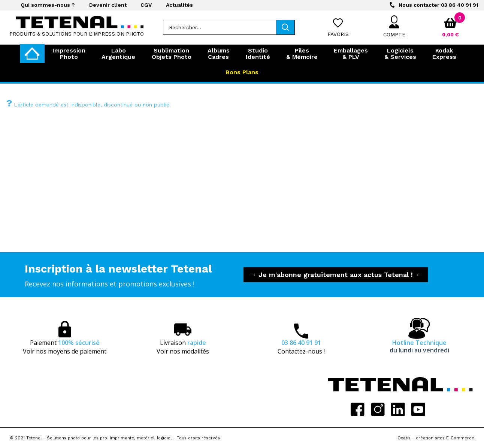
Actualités (179, 5)
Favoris (338, 34)
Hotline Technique (419, 346)
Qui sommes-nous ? (48, 5)
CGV (146, 5)
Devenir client (108, 5)
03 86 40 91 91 (438, 5)
